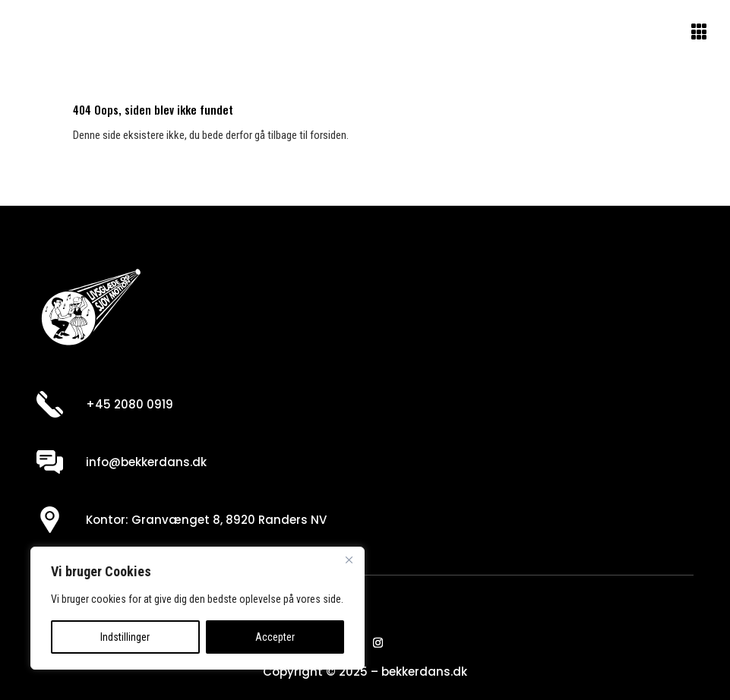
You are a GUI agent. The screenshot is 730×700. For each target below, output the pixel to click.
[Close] (349, 560)
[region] (198, 608)
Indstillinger (125, 637)
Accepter (275, 637)
